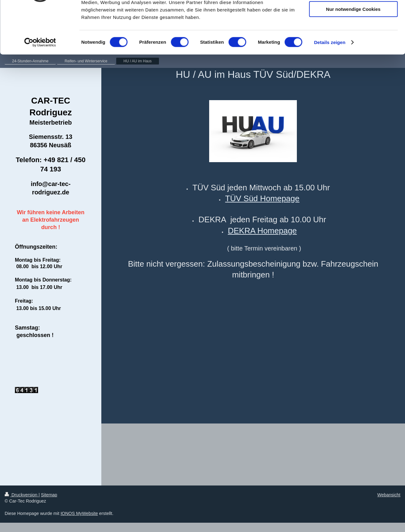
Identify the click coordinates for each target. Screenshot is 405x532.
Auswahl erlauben (353, 34)
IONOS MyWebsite (79, 513)
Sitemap (49, 495)
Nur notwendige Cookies (353, 52)
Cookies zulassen (353, 15)
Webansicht (389, 495)
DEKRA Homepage (262, 231)
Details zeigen (330, 85)
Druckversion (22, 495)
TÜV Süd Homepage (262, 198)
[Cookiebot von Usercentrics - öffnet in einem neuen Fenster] (40, 85)
